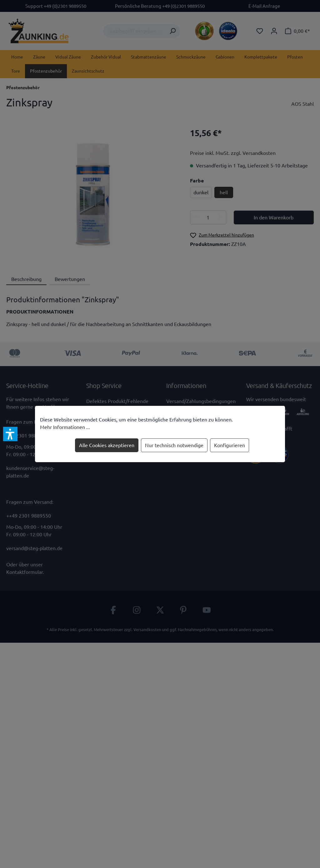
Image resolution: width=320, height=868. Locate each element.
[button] (10, 434)
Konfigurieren (230, 445)
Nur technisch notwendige (174, 445)
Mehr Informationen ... (65, 427)
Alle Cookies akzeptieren (107, 445)
